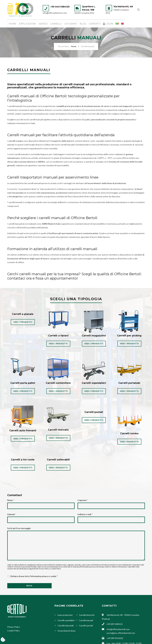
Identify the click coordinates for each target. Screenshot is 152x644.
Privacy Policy (44, 569)
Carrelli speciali (86, 626)
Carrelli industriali (66, 626)
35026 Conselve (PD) (84, 13)
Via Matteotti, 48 (123, 7)
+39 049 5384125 (60, 7)
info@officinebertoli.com (55, 13)
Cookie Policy (56, 569)
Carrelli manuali (86, 621)
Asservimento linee (67, 631)
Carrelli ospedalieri (66, 621)
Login (108, 24)
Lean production (65, 615)
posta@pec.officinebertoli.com (121, 633)
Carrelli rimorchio (87, 615)
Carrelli (56, 24)
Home (13, 24)
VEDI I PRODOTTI (23, 322)
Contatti (95, 24)
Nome (11, 500)
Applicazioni (27, 24)
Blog (83, 24)
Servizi (43, 24)
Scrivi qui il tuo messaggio (19, 529)
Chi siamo (71, 24)
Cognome (83, 500)
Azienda (12, 515)
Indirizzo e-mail (85, 515)
